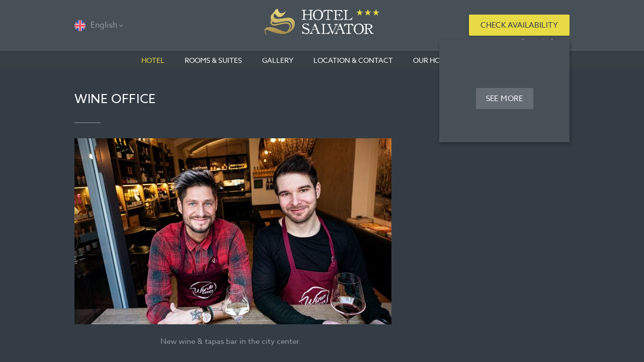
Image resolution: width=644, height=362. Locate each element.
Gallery (278, 60)
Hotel (153, 60)
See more (505, 99)
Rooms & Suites (213, 60)
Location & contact (353, 60)
